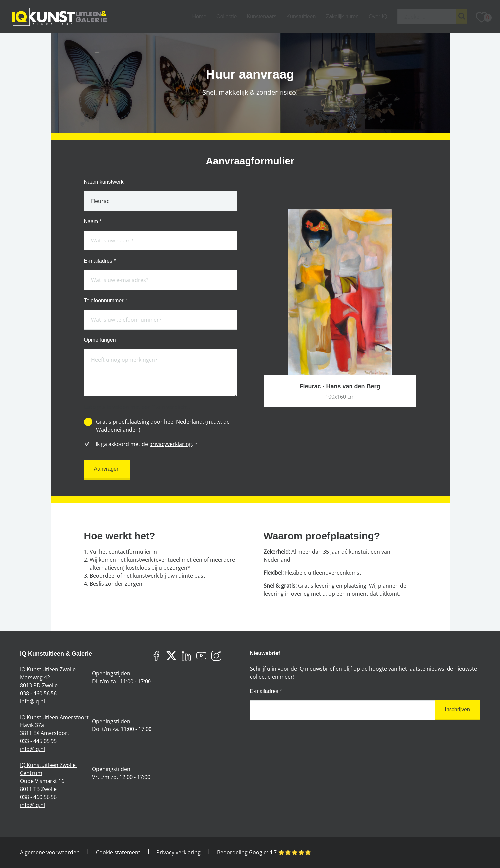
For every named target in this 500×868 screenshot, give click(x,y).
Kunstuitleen (301, 16)
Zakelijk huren (342, 16)
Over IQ (378, 16)
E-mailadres (100, 261)
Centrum (31, 773)
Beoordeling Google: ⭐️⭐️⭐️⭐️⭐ (264, 852)
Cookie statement (118, 852)
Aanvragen (107, 469)
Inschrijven (457, 709)
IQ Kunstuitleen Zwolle (48, 669)
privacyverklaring (171, 444)
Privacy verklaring (179, 852)
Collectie (226, 16)
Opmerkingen (100, 340)
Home (199, 16)
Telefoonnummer (106, 301)
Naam (93, 222)
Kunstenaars (261, 16)
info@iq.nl (32, 701)
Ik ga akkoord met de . (141, 444)
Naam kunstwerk (104, 182)
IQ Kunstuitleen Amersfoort (54, 717)
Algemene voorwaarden (50, 852)
